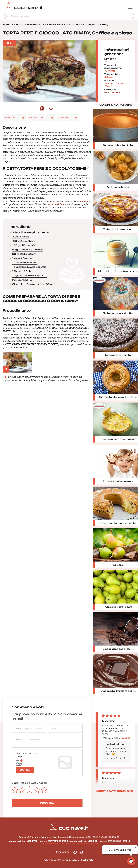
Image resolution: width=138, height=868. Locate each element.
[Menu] (130, 7)
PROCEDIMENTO (38, 118)
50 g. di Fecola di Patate (27, 250)
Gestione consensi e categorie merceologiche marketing (69, 844)
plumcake (85, 201)
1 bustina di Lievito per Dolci (30, 267)
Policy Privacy (51, 860)
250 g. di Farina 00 (24, 245)
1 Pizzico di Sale (22, 271)
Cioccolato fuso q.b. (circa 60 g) (32, 284)
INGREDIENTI (11, 118)
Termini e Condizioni (69, 860)
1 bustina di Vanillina (25, 263)
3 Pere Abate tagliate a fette (30, 232)
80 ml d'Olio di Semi (24, 254)
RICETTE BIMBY (112, 93)
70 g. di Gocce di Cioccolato (30, 276)
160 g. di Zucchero (24, 241)
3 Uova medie (21, 237)
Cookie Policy (88, 860)
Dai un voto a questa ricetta (30, 783)
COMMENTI (64, 118)
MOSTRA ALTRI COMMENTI (115, 791)
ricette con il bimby (57, 204)
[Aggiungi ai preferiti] (51, 109)
